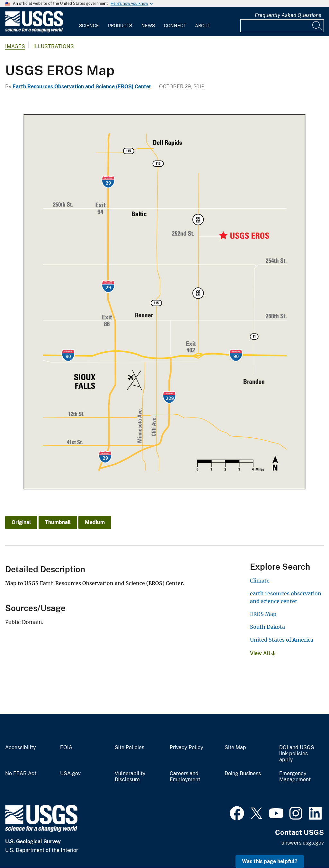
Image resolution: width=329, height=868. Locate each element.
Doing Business (243, 774)
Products (120, 26)
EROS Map (263, 614)
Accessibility (21, 748)
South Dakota (267, 627)
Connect (175, 26)
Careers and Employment (185, 777)
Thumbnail (58, 522)
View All (263, 653)
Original (21, 522)
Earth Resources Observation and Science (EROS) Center (82, 87)
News (148, 26)
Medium (95, 522)
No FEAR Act (21, 774)
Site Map (235, 748)
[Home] (34, 31)
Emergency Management (295, 777)
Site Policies (129, 748)
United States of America (282, 640)
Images (15, 46)
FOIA (66, 748)
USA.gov (70, 774)
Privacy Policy (187, 748)
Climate (260, 581)
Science (89, 26)
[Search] (317, 26)
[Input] (282, 26)
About (203, 26)
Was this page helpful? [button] (270, 861)
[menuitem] (89, 22)
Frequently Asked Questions (288, 15)
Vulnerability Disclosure (130, 777)
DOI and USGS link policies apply (297, 754)
